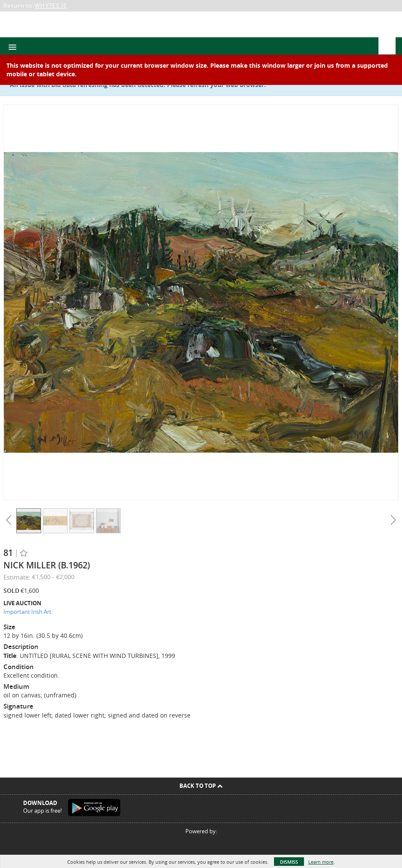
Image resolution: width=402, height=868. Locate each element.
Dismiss (289, 862)
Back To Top (201, 786)
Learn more (321, 862)
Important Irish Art (27, 612)
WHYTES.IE (51, 6)
